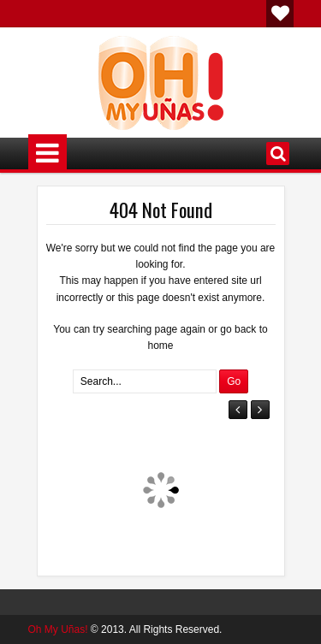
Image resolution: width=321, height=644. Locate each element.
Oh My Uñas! (58, 629)
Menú (48, 154)
